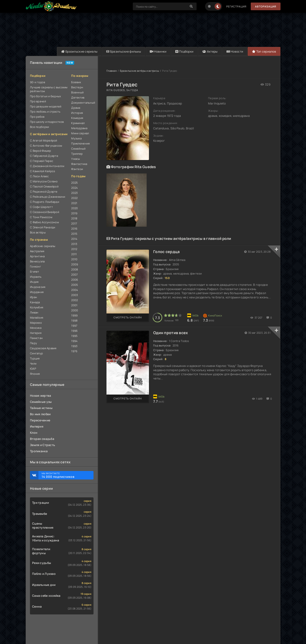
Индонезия (38, 287)
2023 (74, 193)
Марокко (36, 323)
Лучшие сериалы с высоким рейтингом (49, 89)
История (77, 113)
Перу (33, 343)
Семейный (78, 149)
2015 (74, 234)
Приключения (80, 143)
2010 (74, 259)
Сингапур (36, 353)
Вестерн (77, 87)
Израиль (36, 277)
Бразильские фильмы (124, 51)
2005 (75, 285)
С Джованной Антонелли (47, 166)
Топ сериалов (264, 51)
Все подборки (39, 127)
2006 (75, 280)
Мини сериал (80, 133)
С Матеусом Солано (44, 181)
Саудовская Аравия (43, 348)
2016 (74, 229)
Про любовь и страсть (45, 112)
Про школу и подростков (47, 122)
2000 (75, 310)
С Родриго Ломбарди (45, 202)
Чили (33, 364)
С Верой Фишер (41, 151)
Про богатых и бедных (46, 96)
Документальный (82, 103)
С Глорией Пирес (42, 161)
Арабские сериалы (43, 246)
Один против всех (171, 333)
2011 (74, 254)
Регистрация (236, 6)
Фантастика (79, 164)
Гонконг (35, 266)
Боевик (76, 82)
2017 (74, 223)
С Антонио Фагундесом (46, 146)
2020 (74, 208)
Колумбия (37, 307)
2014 (74, 239)
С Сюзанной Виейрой (45, 212)
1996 (74, 331)
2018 (74, 218)
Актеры (210, 51)
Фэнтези (77, 169)
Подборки (184, 51)
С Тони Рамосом (41, 217)
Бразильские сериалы (79, 51)
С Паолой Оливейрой (44, 186)
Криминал (78, 123)
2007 (74, 275)
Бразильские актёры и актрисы (139, 71)
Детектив (78, 97)
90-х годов (38, 82)
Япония (35, 374)
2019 (74, 213)
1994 (74, 341)
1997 (74, 326)
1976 (74, 351)
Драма (76, 108)
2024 (74, 188)
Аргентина (37, 256)
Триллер (77, 154)
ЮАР (33, 369)
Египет (35, 272)
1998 (74, 321)
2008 (75, 269)
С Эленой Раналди (42, 227)
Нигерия (36, 333)
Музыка (76, 138)
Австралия (37, 251)
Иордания (37, 292)
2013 (74, 244)
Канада (35, 302)
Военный (77, 92)
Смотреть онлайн (128, 317)
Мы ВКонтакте (65, 475)
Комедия (77, 118)
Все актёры (38, 232)
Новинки (158, 51)
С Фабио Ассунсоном (44, 222)
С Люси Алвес (39, 176)
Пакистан (36, 338)
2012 (74, 249)
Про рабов (37, 117)
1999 (74, 315)
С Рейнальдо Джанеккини (47, 197)
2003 (74, 295)
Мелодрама (79, 128)
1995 (74, 336)
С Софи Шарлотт (41, 207)
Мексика (36, 328)
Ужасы (76, 159)
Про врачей (38, 101)
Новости (235, 51)
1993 (74, 346)
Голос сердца (166, 252)
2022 (74, 198)
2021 (74, 203)
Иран (33, 297)
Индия (34, 282)
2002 (74, 300)
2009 (75, 264)
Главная (112, 71)
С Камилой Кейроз (42, 171)
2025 (74, 183)
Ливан (34, 312)
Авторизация (266, 6)
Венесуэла (37, 261)
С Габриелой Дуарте (44, 156)
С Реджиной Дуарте (44, 192)
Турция (35, 358)
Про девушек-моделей (46, 106)
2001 (74, 305)
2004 (75, 290)
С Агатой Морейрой (44, 140)
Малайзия (37, 318)
